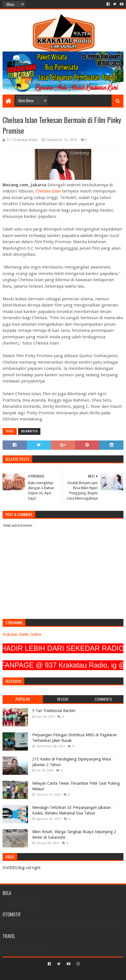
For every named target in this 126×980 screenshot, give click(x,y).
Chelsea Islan (48, 191)
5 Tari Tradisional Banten (54, 711)
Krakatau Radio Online (22, 634)
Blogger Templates (87, 973)
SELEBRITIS (29, 431)
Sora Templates (55, 973)
